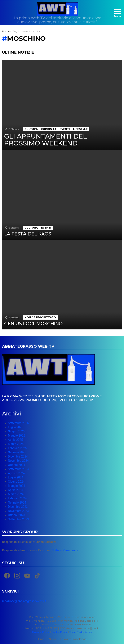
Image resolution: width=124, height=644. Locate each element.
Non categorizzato (40, 317)
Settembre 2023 (18, 519)
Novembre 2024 (18, 461)
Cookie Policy (59, 632)
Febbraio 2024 (17, 498)
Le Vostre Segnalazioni (74, 639)
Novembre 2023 (18, 511)
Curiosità (49, 129)
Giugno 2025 (16, 431)
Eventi (65, 129)
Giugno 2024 (16, 482)
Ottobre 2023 (16, 515)
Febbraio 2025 (17, 448)
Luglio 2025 (16, 427)
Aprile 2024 (15, 490)
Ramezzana (65, 550)
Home (41, 639)
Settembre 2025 (18, 423)
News (52, 639)
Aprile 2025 (15, 440)
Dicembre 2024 (18, 456)
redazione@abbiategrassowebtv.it (24, 601)
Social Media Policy (81, 632)
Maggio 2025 (17, 436)
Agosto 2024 (16, 473)
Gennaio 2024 (17, 503)
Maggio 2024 (17, 486)
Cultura (31, 129)
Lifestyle (80, 129)
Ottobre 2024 (16, 465)
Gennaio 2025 (17, 452)
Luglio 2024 (16, 477)
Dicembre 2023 (18, 507)
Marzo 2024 (16, 494)
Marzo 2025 (16, 444)
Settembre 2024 (18, 469)
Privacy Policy (41, 632)
